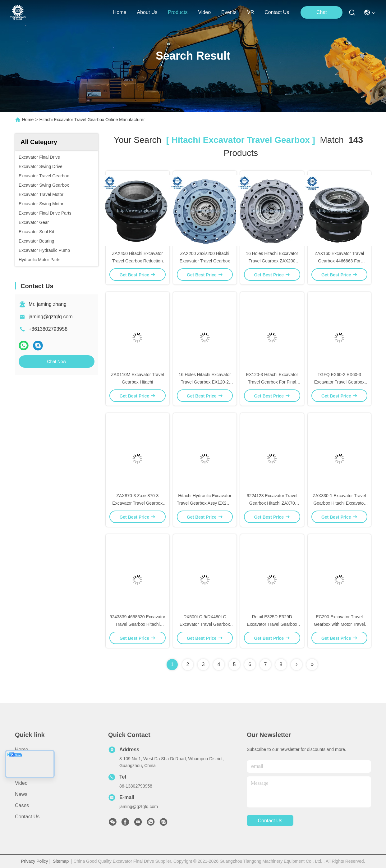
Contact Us (27, 817)
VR (250, 12)
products (178, 12)
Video (21, 783)
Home (120, 12)
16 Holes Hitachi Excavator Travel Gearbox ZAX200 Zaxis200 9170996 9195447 (272, 261)
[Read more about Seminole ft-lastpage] (312, 665)
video (204, 12)
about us (147, 12)
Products (25, 772)
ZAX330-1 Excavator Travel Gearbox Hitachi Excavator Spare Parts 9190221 (339, 503)
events (229, 12)
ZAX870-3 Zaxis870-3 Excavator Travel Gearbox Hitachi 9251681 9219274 (137, 503)
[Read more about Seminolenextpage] (296, 665)
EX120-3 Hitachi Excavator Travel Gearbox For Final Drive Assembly (272, 382)
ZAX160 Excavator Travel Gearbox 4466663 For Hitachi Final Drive (339, 261)
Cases (22, 805)
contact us (277, 12)
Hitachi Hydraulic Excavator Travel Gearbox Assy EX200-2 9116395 (205, 503)
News (21, 794)
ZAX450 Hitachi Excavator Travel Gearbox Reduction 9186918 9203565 (138, 261)
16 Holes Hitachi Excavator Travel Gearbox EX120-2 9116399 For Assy (205, 382)
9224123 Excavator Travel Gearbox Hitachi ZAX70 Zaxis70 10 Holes (272, 503)
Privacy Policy (34, 861)
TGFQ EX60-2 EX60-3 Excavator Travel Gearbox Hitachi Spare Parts (339, 382)
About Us (25, 761)
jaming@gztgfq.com (51, 317)
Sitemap (61, 861)
